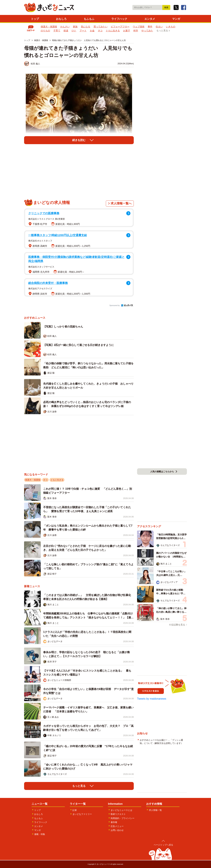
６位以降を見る (177, 625)
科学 (136, 31)
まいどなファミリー (82, 814)
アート (83, 31)
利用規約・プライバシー (123, 818)
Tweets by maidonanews (152, 699)
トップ (35, 19)
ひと (74, 31)
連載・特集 (40, 834)
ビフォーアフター (120, 27)
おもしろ (61, 19)
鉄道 (66, 31)
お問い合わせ (117, 830)
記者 (75, 810)
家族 (75, 27)
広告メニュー (117, 826)
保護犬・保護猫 (49, 27)
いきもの (171, 27)
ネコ (100, 31)
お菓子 (127, 31)
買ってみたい (101, 27)
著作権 (114, 822)
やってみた (147, 31)
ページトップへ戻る (163, 845)
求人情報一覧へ (121, 203)
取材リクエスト (118, 814)
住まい (159, 27)
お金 (92, 31)
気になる (86, 27)
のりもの (45, 31)
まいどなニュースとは (121, 810)
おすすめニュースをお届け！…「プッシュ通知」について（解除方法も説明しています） (161, 742)
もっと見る (162, 31)
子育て (57, 31)
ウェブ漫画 (139, 27)
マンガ (176, 19)
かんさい (65, 27)
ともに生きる (113, 31)
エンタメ (150, 19)
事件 (150, 27)
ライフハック (119, 19)
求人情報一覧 (155, 810)
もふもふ (89, 19)
